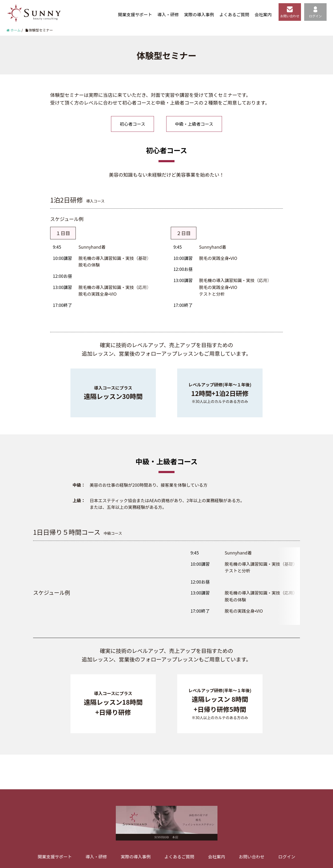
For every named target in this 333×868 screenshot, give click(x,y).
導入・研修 (168, 14)
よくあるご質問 (234, 14)
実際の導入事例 (199, 14)
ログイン (315, 12)
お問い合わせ (290, 12)
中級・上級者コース (194, 124)
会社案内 (263, 14)
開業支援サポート (135, 14)
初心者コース (132, 124)
